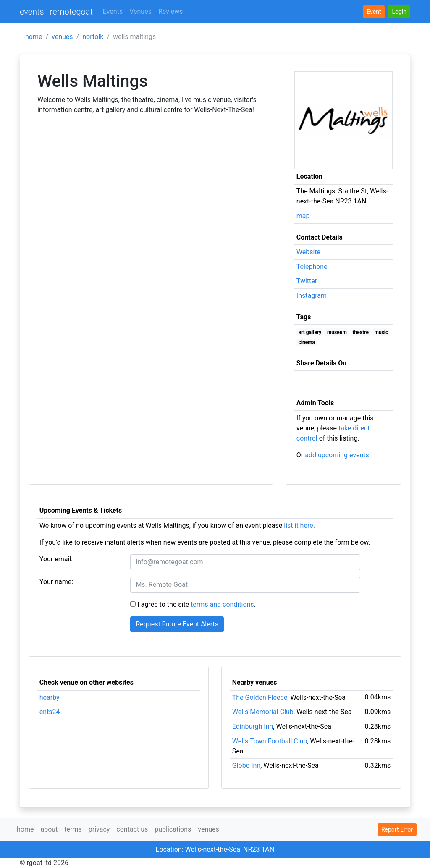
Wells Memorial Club (263, 712)
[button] (399, 12)
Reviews (171, 12)
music (381, 332)
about (49, 829)
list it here (298, 525)
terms (73, 829)
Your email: (56, 559)
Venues (140, 12)
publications (173, 829)
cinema (307, 342)
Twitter (307, 281)
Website (308, 252)
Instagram (312, 296)
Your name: (56, 582)
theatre (361, 332)
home (34, 37)
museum (337, 332)
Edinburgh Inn (253, 726)
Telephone (312, 267)
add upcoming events (337, 455)
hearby (50, 697)
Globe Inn (246, 765)
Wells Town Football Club (270, 741)
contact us (132, 829)
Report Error (397, 829)
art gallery (310, 332)
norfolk (93, 37)
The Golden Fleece (260, 697)
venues (62, 37)
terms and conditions (222, 604)
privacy (99, 829)
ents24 (50, 712)
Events (113, 12)
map (303, 216)
